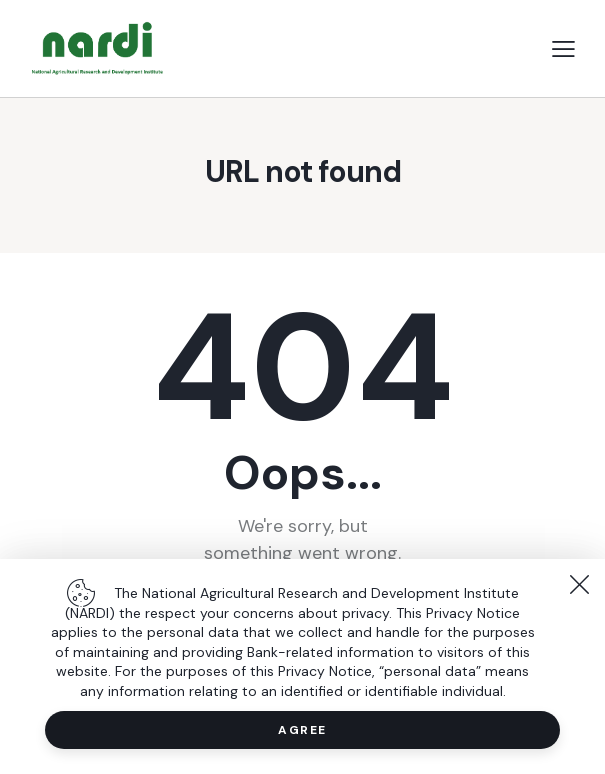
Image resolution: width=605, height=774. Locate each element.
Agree (302, 730)
